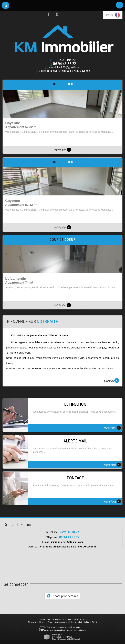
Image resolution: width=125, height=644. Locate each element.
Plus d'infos (112, 428)
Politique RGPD (91, 622)
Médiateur (72, 622)
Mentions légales (46, 622)
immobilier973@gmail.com (64, 67)
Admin (80, 622)
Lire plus (111, 380)
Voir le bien (62, 150)
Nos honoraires (61, 622)
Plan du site (33, 622)
